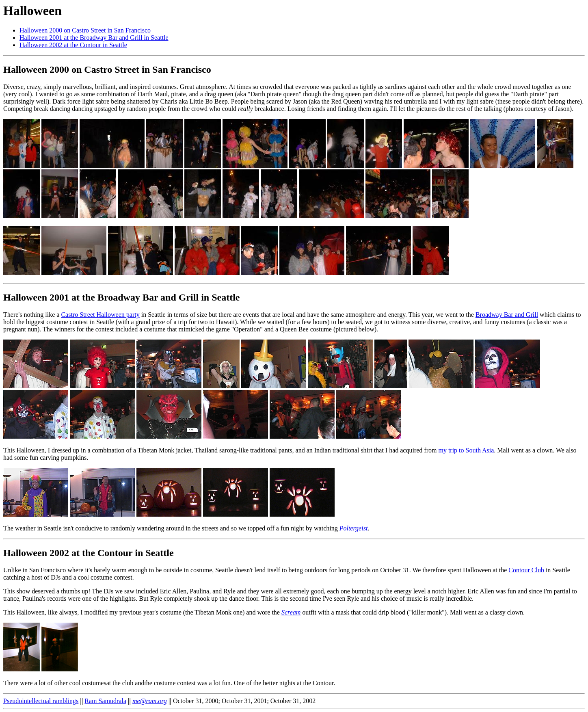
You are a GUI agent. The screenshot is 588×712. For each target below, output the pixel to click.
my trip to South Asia (466, 450)
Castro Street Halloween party (100, 315)
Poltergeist (354, 528)
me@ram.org (150, 701)
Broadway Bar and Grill (507, 315)
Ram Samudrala (105, 701)
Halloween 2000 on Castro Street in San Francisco (85, 30)
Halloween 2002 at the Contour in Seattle (73, 45)
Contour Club (526, 570)
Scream (291, 612)
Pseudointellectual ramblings (41, 701)
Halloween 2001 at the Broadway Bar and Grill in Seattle (94, 38)
